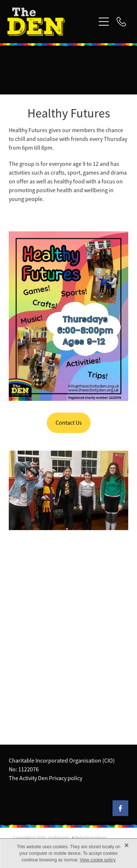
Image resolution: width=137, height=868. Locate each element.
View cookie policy (98, 860)
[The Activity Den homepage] (51, 22)
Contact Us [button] (69, 423)
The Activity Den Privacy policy (45, 778)
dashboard (58, 838)
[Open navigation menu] (104, 22)
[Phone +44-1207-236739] (121, 22)
